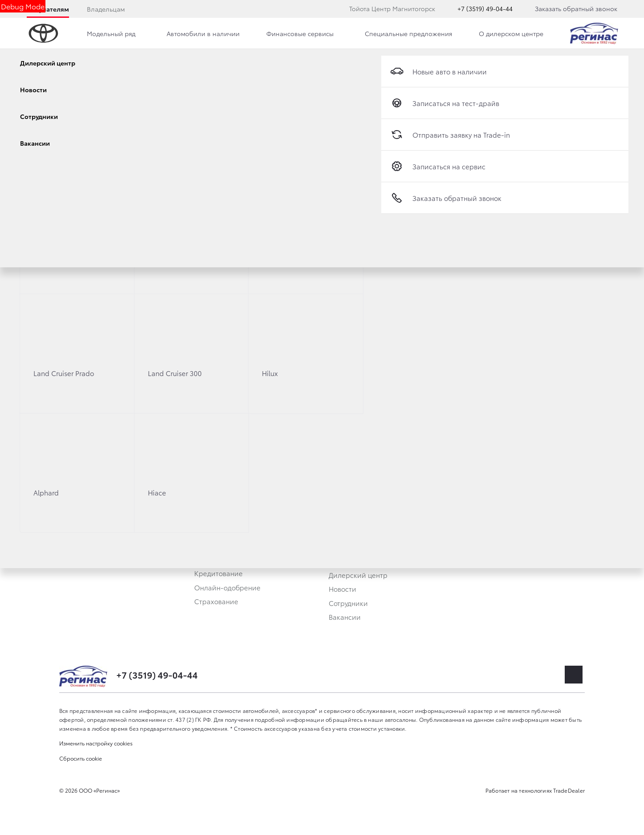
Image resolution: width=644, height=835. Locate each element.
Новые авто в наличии (438, 71)
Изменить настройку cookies (96, 743)
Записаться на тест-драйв (445, 103)
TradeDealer (569, 790)
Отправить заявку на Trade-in (450, 135)
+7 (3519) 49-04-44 (485, 8)
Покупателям (48, 9)
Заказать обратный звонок (576, 8)
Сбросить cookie (81, 758)
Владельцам (106, 9)
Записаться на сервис (438, 166)
